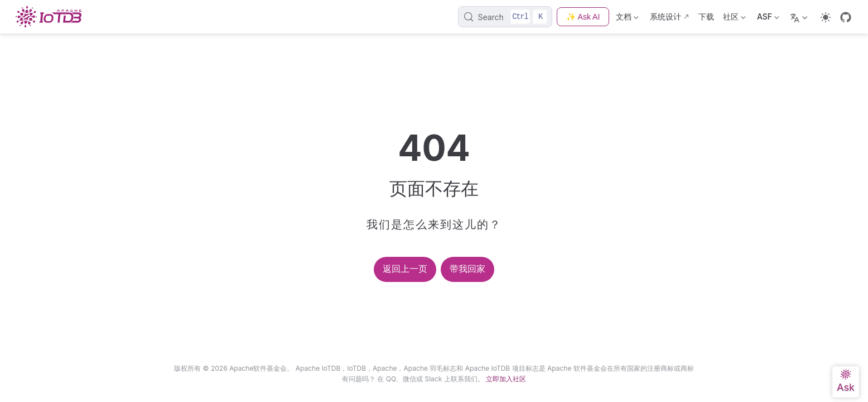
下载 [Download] (706, 16)
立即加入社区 (506, 379)
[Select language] (800, 17)
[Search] (505, 17)
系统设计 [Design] (666, 16)
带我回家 (467, 269)
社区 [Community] (734, 19)
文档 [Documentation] (627, 19)
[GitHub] (846, 17)
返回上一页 (405, 269)
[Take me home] (52, 17)
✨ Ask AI (583, 17)
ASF (768, 19)
